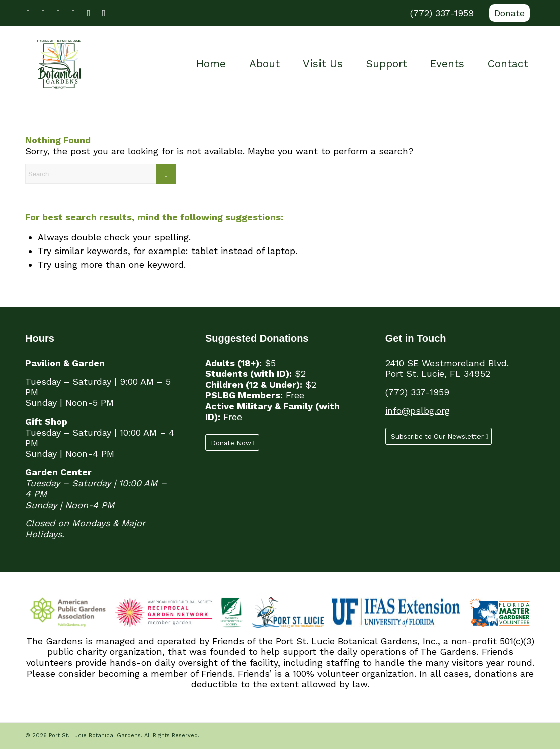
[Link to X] (43, 13)
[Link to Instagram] (73, 13)
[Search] (101, 174)
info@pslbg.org (418, 411)
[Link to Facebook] (28, 13)
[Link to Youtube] (58, 13)
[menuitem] (507, 13)
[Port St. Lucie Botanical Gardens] (59, 64)
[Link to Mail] (104, 13)
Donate (509, 13)
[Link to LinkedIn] (89, 13)
